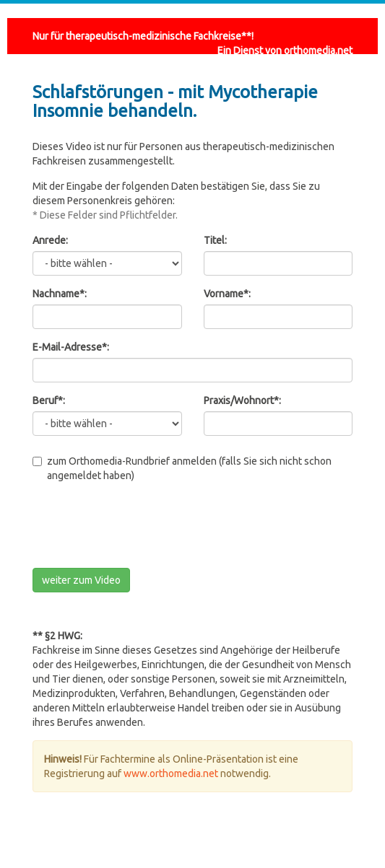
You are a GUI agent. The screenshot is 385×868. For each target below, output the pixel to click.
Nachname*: (60, 294)
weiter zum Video (81, 580)
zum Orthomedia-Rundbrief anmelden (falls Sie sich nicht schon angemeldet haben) (182, 468)
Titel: (215, 240)
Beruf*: (49, 400)
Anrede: (50, 240)
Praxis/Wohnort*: (242, 400)
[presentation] (142, 529)
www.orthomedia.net (171, 773)
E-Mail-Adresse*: (71, 347)
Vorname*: (227, 294)
